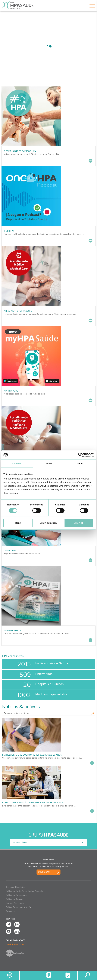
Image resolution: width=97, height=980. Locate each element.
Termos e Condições (15, 887)
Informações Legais (15, 903)
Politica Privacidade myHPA (18, 907)
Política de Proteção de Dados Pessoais (24, 891)
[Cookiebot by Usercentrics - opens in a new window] (80, 455)
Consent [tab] (17, 463)
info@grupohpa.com (15, 944)
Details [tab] (48, 463)
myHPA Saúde (11, 391)
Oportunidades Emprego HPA (20, 151)
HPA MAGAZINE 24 (13, 631)
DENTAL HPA (10, 551)
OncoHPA (9, 231)
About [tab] (80, 463)
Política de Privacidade (16, 895)
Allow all (79, 523)
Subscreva (44, 872)
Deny (18, 523)
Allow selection (48, 523)
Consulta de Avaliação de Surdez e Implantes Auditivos (33, 803)
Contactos (11, 911)
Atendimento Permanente (18, 311)
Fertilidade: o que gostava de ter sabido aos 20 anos (32, 755)
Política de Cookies (15, 899)
